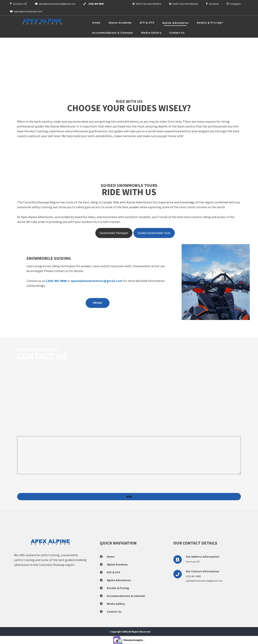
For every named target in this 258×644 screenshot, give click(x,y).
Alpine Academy (117, 564)
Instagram (234, 4)
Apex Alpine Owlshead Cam (26, 11)
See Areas (24, 164)
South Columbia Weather (184, 4)
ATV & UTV (113, 572)
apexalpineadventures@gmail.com (55, 4)
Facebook (212, 4)
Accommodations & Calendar (126, 596)
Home (111, 557)
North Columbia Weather (147, 4)
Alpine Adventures (119, 580)
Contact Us (114, 612)
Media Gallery (116, 604)
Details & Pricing (118, 588)
